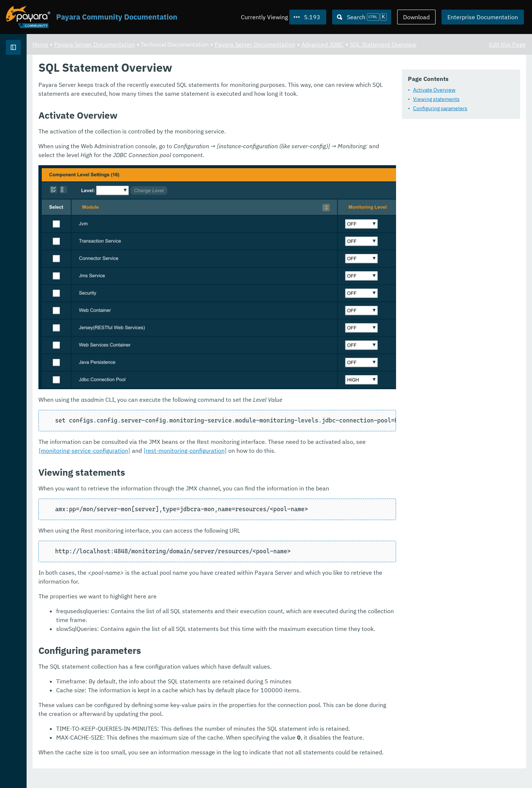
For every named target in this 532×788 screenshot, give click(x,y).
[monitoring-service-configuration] (243, 411)
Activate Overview (434, 90)
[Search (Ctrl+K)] (362, 17)
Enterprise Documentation (483, 17)
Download (416, 17)
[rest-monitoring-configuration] (344, 411)
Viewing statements (436, 99)
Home (132, 44)
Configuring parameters (440, 109)
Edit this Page (507, 44)
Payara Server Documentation (48, 74)
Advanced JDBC (415, 44)
